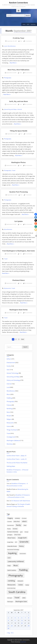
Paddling (9, 398)
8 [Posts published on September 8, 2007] (29, 618)
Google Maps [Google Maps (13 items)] (10, 542)
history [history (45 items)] (21, 546)
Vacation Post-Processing (18, 192)
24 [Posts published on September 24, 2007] (12, 626)
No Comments (28, 73)
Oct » (12, 633)
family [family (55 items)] (18, 525)
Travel (14, 170)
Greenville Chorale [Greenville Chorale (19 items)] (12, 546)
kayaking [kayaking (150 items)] (12, 553)
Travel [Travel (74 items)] (17, 598)
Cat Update (18, 221)
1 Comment (29, 134)
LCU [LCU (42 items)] (9, 558)
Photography (8, 78)
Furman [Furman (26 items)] (15, 529)
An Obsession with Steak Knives (21, 501)
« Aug (8, 633)
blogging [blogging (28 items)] (10, 518)
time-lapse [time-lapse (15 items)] (10, 598)
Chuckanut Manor (19, 280)
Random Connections (18, 3)
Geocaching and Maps (10, 109)
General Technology (12, 373)
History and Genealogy (13, 380)
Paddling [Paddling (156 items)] (23, 570)
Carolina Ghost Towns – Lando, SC (17, 459)
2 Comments (29, 41)
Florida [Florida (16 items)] (9, 529)
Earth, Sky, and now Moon (18, 101)
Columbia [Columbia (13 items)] (9, 522)
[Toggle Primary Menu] (19, 11)
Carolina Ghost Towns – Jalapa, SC (17, 456)
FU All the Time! (18, 38)
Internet (20, 109)
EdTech (9, 359)
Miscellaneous (12, 46)
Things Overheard (12, 430)
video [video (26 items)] (24, 598)
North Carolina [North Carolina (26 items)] (12, 570)
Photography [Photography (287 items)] (16, 575)
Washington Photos (18, 162)
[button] (36, 214)
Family (9, 366)
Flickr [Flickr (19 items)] (25, 525)
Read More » (13, 63)
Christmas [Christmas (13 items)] (24, 518)
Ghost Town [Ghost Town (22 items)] (17, 535)
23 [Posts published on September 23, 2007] (8, 626)
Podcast (9, 405)
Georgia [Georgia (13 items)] (26, 532)
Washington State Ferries (19, 310)
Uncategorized (11, 437)
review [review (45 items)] (20, 585)
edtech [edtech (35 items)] (24, 521)
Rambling (9, 409)
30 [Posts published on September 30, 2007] (8, 628)
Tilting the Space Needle (18, 131)
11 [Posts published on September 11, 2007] (15, 620)
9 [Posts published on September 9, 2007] (8, 620)
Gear (8, 370)
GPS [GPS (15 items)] (16, 542)
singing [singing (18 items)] (27, 585)
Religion (9, 419)
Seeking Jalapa (11, 466)
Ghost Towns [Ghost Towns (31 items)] (11, 538)
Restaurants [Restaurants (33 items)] (12, 585)
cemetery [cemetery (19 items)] (17, 518)
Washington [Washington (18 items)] (10, 602)
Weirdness (10, 444)
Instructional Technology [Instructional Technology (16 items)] (13, 549)
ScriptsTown (23, 642)
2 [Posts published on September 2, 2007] (8, 618)
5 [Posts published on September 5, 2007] (18, 618)
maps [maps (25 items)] (9, 566)
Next (23, 339)
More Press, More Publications (18, 70)
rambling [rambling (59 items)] (11, 581)
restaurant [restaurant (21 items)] (20, 581)
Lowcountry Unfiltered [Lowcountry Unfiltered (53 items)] (16, 561)
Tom (21, 41)
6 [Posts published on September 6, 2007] (22, 618)
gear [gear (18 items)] (21, 532)
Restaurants (7, 288)
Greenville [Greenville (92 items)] (24, 542)
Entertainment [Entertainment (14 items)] (11, 525)
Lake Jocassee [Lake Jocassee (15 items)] (23, 554)
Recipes (9, 416)
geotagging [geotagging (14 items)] (10, 535)
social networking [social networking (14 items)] (11, 588)
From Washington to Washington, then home (18, 251)
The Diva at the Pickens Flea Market (17, 463)
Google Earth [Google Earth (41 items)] (22, 538)
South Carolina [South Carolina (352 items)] (17, 592)
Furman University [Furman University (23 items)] (13, 532)
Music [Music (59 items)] (16, 565)
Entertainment (11, 363)
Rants (8, 412)
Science (9, 426)
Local (5, 46)
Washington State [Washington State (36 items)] (21, 601)
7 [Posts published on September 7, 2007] (25, 618)
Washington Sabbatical (13, 440)
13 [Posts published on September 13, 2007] (22, 620)
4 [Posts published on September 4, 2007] (15, 618)
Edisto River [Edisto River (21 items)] (17, 521)
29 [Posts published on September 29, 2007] (29, 626)
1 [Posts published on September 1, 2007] (29, 615)
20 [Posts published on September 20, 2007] (22, 623)
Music (8, 394)
